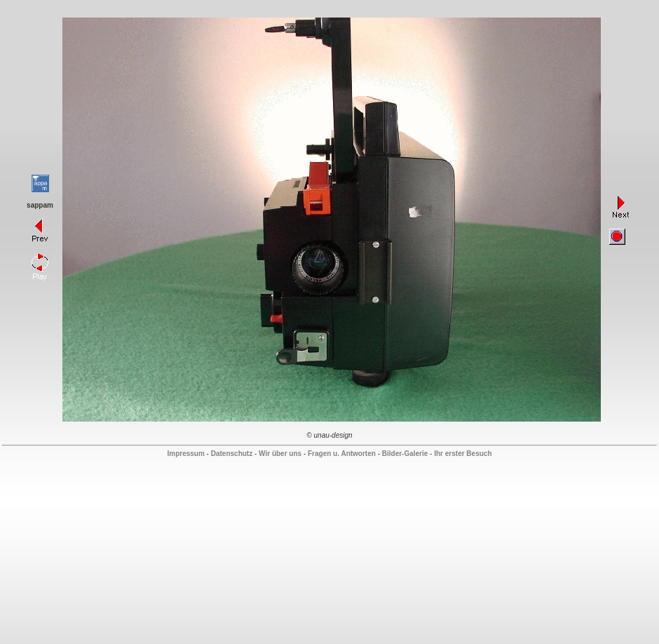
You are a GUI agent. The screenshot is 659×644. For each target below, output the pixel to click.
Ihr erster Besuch (463, 454)
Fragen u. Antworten (342, 454)
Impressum (185, 454)
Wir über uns (280, 454)
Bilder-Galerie (405, 454)
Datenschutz (232, 454)
